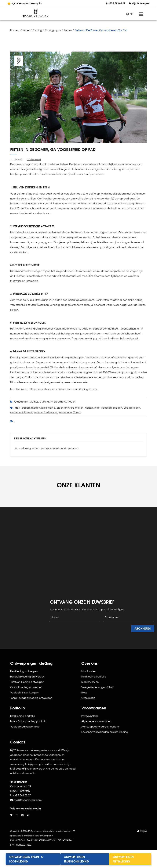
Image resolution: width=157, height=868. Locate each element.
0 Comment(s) (34, 159)
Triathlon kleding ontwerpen (27, 682)
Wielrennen (65, 412)
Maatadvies (88, 671)
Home (14, 30)
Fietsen (89, 408)
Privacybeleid (89, 716)
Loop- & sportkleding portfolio (28, 721)
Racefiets (106, 408)
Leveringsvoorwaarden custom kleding (105, 732)
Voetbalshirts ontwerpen (25, 692)
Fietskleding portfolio (23, 716)
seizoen (118, 408)
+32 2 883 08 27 (117, 3)
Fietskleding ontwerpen (24, 671)
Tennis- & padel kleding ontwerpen (31, 698)
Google (23, 3)
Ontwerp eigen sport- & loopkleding (26, 859)
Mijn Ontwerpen (141, 3)
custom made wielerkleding (38, 408)
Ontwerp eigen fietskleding (123, 859)
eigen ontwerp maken (70, 408)
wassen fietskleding (46, 412)
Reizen (68, 30)
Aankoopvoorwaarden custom (100, 726)
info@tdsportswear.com (27, 800)
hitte (97, 408)
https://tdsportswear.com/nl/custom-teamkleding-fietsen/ (63, 389)
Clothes (25, 30)
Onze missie (88, 698)
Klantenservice (90, 682)
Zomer (77, 412)
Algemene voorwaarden (96, 721)
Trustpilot (37, 3)
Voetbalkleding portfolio (25, 726)
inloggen (30, 448)
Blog (84, 692)
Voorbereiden (132, 408)
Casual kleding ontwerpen (26, 687)
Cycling (37, 30)
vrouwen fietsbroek (22, 412)
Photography (53, 30)
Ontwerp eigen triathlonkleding (76, 859)
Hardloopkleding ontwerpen (27, 676)
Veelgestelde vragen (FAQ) (97, 687)
